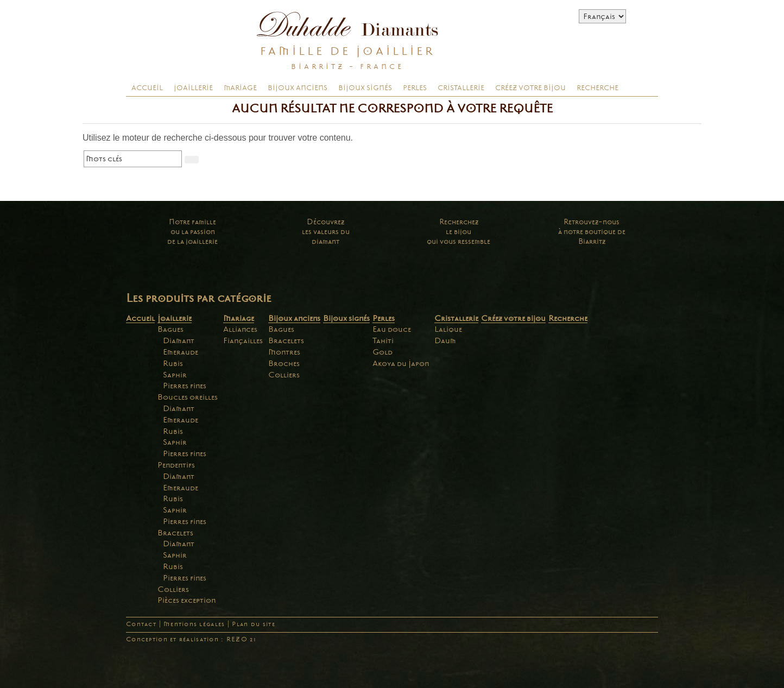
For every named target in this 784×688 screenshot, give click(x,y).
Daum (445, 340)
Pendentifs (176, 465)
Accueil (147, 88)
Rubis (173, 363)
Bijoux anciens (298, 88)
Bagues (170, 329)
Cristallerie (461, 88)
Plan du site (253, 624)
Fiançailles (243, 340)
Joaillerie (193, 88)
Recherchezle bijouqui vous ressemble (459, 232)
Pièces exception (186, 600)
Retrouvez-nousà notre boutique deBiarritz (592, 232)
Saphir (175, 375)
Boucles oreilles (188, 397)
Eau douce (392, 329)
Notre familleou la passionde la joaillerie (192, 232)
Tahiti (383, 340)
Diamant (179, 340)
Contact (141, 624)
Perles (415, 88)
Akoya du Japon (401, 363)
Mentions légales (194, 624)
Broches (284, 363)
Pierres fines (185, 386)
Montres (284, 352)
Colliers (173, 589)
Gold (382, 352)
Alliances (240, 329)
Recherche (598, 88)
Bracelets (175, 533)
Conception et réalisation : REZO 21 (191, 639)
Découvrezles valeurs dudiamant (326, 232)
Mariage (240, 88)
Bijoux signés (365, 88)
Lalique (448, 329)
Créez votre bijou (530, 88)
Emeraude (181, 352)
